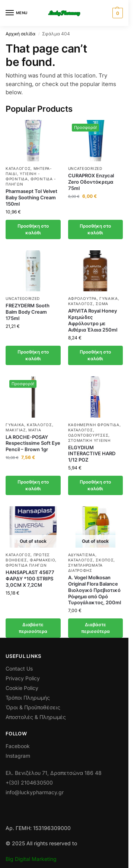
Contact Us (19, 669)
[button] (117, 13)
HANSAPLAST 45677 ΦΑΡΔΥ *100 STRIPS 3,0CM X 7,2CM (30, 579)
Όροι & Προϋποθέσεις (33, 707)
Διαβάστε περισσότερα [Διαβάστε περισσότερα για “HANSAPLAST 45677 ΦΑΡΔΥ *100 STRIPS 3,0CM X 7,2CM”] (33, 628)
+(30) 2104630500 (29, 783)
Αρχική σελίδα (20, 34)
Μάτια (35, 430)
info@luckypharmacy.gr (35, 792)
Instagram (18, 756)
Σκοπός (105, 560)
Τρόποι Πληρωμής (28, 698)
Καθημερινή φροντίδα (94, 425)
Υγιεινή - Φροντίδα (23, 176)
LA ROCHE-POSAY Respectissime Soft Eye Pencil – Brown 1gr (33, 443)
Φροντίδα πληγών (26, 565)
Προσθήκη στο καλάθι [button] (33, 229)
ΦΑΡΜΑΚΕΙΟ (42, 560)
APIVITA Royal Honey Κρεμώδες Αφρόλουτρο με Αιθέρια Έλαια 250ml (93, 320)
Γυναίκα (109, 298)
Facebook (18, 746)
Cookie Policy (22, 688)
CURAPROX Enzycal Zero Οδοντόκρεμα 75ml (91, 182)
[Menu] (17, 13)
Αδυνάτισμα (82, 555)
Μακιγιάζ (16, 430)
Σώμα (102, 304)
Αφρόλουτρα (82, 298)
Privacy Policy (23, 678)
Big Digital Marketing (31, 859)
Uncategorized (85, 168)
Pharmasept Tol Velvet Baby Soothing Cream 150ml (31, 197)
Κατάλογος (18, 168)
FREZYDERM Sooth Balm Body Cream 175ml (28, 312)
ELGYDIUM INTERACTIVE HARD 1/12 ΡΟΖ (92, 454)
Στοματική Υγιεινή (89, 440)
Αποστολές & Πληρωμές (36, 717)
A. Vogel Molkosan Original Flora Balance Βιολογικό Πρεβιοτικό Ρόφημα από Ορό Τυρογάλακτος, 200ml (95, 590)
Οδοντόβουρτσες (88, 435)
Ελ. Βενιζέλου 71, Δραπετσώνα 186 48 (54, 773)
